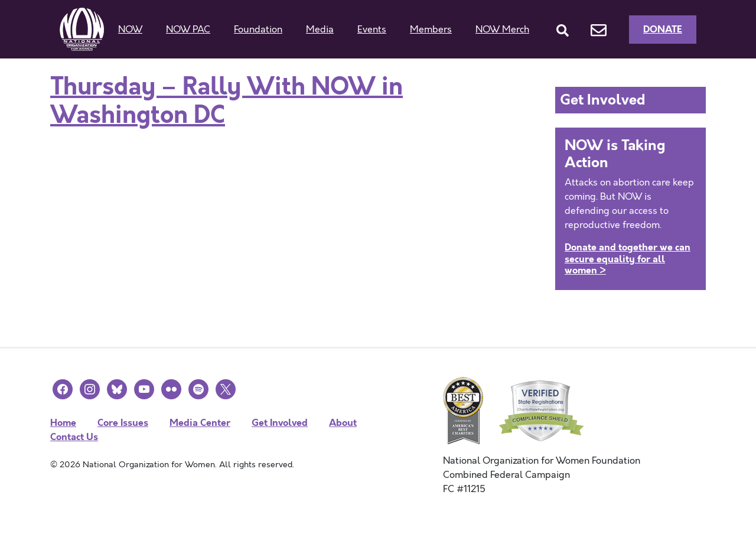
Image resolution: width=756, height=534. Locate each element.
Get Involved (280, 423)
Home (63, 423)
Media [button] (320, 30)
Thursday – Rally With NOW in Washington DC (227, 101)
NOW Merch (502, 30)
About (343, 423)
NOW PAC (188, 30)
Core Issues (123, 423)
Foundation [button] (258, 30)
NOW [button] (130, 30)
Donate (663, 29)
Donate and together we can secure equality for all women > (628, 258)
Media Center (200, 423)
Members (431, 30)
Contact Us (74, 437)
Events (372, 30)
